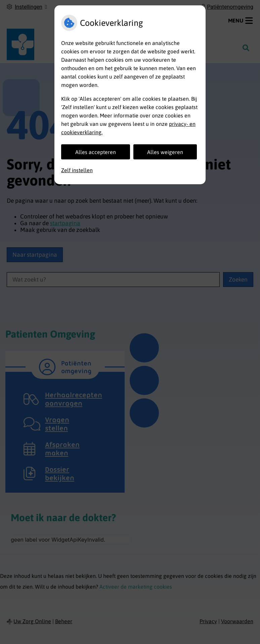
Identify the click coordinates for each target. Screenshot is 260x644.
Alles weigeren (165, 152)
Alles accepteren (96, 152)
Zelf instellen (77, 170)
